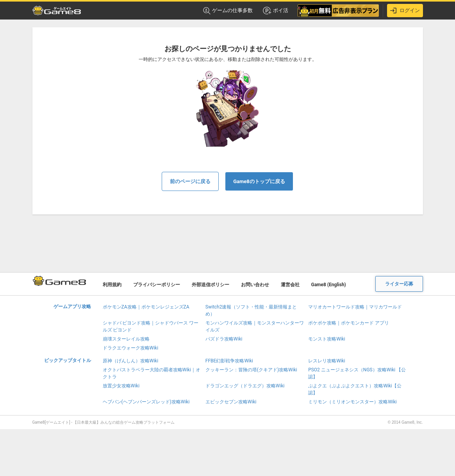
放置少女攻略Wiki (121, 386)
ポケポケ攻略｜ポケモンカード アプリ (349, 323)
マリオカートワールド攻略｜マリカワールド (355, 307)
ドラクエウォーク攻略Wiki (131, 348)
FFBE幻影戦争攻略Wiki (229, 361)
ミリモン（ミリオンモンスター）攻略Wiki (352, 402)
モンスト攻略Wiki (327, 339)
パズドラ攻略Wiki (224, 339)
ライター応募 (399, 284)
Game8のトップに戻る (259, 181)
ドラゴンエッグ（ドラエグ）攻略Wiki (245, 386)
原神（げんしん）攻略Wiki (131, 361)
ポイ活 (275, 11)
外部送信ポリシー (211, 285)
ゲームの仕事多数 (228, 11)
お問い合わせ (255, 285)
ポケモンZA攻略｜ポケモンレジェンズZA (146, 307)
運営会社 (290, 285)
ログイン (405, 11)
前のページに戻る (190, 181)
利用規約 (112, 285)
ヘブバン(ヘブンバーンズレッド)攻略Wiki (146, 402)
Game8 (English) (329, 285)
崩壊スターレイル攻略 (126, 339)
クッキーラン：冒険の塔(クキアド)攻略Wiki (251, 370)
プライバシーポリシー (157, 285)
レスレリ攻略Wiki (327, 361)
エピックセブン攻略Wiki (231, 402)
